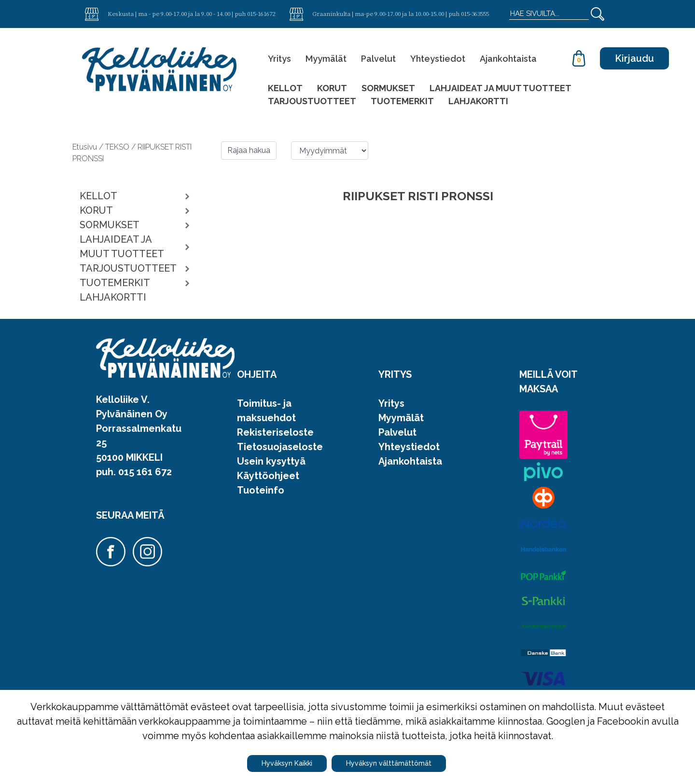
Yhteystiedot (438, 59)
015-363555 (475, 14)
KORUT (332, 88)
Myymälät (326, 59)
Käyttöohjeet (268, 476)
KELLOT (285, 88)
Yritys (279, 59)
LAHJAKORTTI (478, 101)
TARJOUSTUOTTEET (312, 101)
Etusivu (86, 147)
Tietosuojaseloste (280, 447)
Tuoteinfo (261, 490)
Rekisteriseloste (275, 432)
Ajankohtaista (508, 59)
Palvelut (378, 59)
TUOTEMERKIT (402, 101)
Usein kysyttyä (271, 461)
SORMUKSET (388, 88)
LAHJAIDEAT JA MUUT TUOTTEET (500, 88)
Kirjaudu (634, 58)
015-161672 (261, 14)
